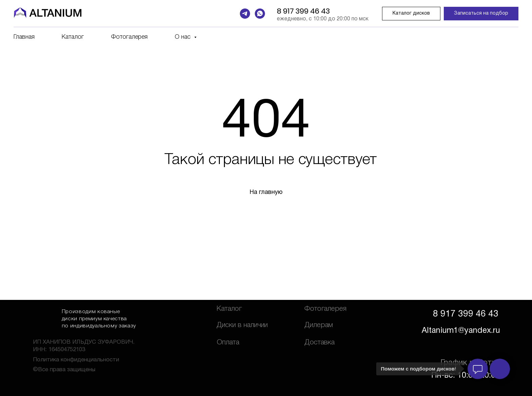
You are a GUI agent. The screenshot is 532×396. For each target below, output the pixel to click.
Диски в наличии (242, 325)
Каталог (73, 37)
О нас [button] (184, 37)
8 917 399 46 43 (303, 11)
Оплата (228, 343)
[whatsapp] (260, 14)
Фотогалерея (129, 37)
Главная (24, 37)
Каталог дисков (411, 13)
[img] (45, 317)
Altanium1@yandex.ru (461, 331)
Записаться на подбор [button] (481, 13)
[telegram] (245, 14)
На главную (266, 192)
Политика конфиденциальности (76, 360)
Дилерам (319, 325)
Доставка (319, 343)
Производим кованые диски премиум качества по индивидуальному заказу (99, 319)
